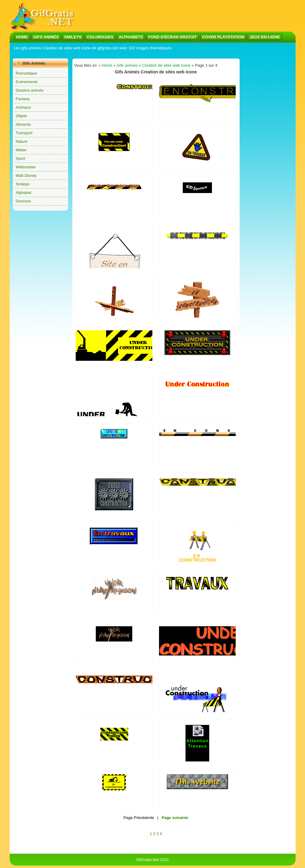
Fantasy (23, 99)
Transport (24, 133)
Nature (22, 141)
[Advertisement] (123, 54)
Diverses (24, 201)
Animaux (24, 107)
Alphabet (24, 193)
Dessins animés (30, 90)
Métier (21, 150)
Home (107, 65)
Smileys (23, 184)
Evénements (27, 82)
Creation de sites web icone (166, 65)
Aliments (23, 124)
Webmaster (26, 167)
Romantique (26, 73)
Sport (21, 158)
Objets (22, 116)
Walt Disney (26, 176)
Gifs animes (127, 65)
